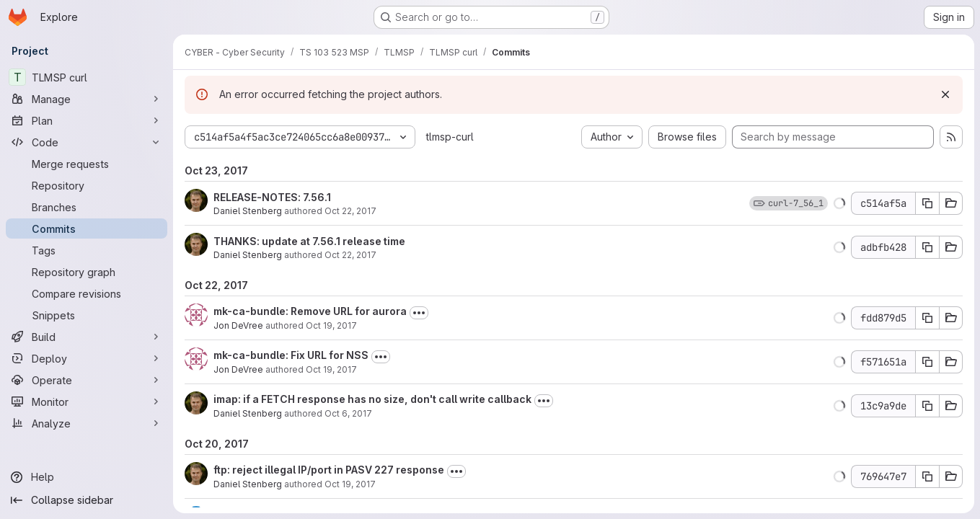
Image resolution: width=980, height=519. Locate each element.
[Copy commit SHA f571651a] (927, 362)
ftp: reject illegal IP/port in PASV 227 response (329, 470)
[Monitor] (87, 402)
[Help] (87, 477)
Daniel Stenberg (248, 211)
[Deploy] (87, 358)
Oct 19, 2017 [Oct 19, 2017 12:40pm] (331, 369)
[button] (839, 203)
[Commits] (87, 229)
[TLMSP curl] (87, 77)
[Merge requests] (87, 164)
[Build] (87, 337)
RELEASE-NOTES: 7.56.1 (272, 197)
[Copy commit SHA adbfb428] (927, 247)
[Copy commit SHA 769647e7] (927, 476)
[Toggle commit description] (419, 313)
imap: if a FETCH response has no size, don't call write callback (372, 399)
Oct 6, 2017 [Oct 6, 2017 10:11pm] (348, 413)
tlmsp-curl (450, 137)
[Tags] (87, 250)
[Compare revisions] (87, 293)
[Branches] (87, 207)
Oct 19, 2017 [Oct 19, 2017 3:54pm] (331, 325)
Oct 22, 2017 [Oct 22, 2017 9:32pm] (350, 255)
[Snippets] (87, 315)
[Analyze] (87, 423)
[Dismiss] (945, 94)
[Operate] (87, 380)
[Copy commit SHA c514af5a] (927, 203)
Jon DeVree (238, 325)
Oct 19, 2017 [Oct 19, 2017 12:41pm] (350, 484)
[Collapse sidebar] (87, 500)
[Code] (87, 142)
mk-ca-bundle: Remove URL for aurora (310, 311)
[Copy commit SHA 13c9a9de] (927, 406)
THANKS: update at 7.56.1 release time (309, 241)
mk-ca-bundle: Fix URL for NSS (291, 355)
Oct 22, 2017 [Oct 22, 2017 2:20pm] (350, 211)
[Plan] (87, 120)
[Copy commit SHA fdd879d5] (927, 318)
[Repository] (87, 185)
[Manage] (87, 99)
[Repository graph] (87, 272)
